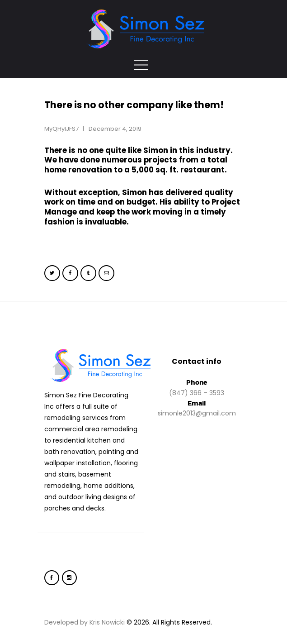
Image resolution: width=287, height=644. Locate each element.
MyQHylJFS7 (62, 129)
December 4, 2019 (115, 129)
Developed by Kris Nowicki (85, 622)
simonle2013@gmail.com (197, 413)
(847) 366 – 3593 (197, 393)
